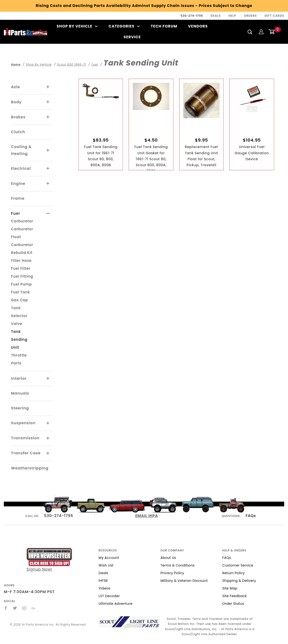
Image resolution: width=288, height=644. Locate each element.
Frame (18, 198)
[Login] (261, 32)
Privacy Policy (172, 573)
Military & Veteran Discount (184, 581)
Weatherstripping (30, 468)
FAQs (251, 516)
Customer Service (238, 565)
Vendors (198, 26)
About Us (168, 558)
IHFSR (103, 581)
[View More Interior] (48, 379)
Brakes (18, 117)
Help (232, 16)
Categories (124, 26)
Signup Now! (49, 560)
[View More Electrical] (48, 169)
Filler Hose (21, 261)
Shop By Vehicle (77, 26)
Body (16, 102)
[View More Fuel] (48, 214)
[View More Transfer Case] (48, 453)
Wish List (106, 565)
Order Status (233, 604)
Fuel (15, 213)
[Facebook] (6, 608)
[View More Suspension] (48, 423)
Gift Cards (274, 16)
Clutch (18, 132)
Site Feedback (234, 596)
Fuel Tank (21, 292)
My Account (109, 558)
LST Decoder (109, 596)
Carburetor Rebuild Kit (22, 249)
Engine (18, 184)
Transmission (25, 438)
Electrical (21, 168)
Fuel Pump (21, 284)
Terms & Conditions (178, 565)
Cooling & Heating (21, 150)
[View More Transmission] (48, 438)
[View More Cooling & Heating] (48, 150)
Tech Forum (164, 26)
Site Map (230, 588)
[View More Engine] (48, 184)
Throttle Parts (19, 359)
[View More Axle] (48, 87)
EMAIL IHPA (147, 516)
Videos (104, 588)
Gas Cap (19, 300)
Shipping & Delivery (239, 581)
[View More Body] (48, 102)
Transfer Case (26, 453)
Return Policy (233, 573)
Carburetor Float (22, 233)
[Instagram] (24, 608)
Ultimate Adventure (115, 604)
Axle (16, 87)
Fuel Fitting (22, 276)
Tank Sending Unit (19, 339)
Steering (20, 408)
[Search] (250, 32)
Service (132, 37)
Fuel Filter (21, 268)
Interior (19, 378)
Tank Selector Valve (19, 316)
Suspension (23, 423)
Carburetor (22, 221)
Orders (250, 16)
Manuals (20, 393)
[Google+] (34, 608)
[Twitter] (15, 608)
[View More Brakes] (48, 117)
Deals (216, 16)
